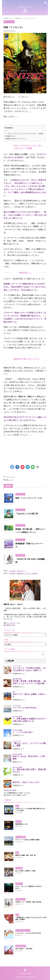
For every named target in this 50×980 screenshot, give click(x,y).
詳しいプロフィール (13, 623)
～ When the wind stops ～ (25, 974)
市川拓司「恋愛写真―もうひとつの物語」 (24, 573)
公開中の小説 (10, 625)
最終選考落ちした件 (21, 824)
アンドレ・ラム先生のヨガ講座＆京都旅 (27, 840)
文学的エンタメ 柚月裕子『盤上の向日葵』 (29, 902)
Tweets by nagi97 (10, 790)
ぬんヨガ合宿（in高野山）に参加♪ (26, 871)
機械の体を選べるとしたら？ (16, 139)
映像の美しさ (11, 136)
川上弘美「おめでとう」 (18, 571)
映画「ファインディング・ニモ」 (29, 498)
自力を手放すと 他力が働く (24, 949)
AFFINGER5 (32, 977)
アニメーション (10, 477)
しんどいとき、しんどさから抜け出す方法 (28, 933)
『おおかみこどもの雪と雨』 (27, 514)
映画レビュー (9, 480)
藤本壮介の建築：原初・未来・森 (25, 855)
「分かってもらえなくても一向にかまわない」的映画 (25, 134)
